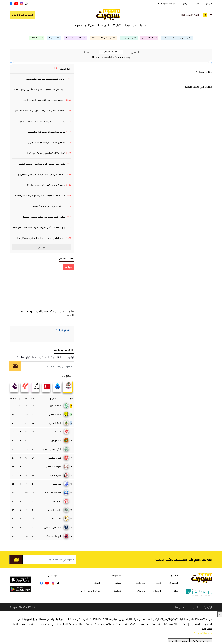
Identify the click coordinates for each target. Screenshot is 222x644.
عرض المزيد (42, 247)
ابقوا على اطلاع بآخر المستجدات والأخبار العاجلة (45, 357)
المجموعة (117, 576)
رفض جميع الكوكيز (179, 641)
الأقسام (175, 576)
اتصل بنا (197, 3)
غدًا (87, 52)
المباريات (143, 25)
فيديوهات (179, 607)
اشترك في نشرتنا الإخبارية (22, 15)
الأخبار (119, 25)
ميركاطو (89, 25)
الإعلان (185, 3)
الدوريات (105, 25)
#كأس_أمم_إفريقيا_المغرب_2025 (177, 38)
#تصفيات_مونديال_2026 (76, 38)
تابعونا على (54, 576)
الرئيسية (208, 607)
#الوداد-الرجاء (54, 38)
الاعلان (97, 583)
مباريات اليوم (111, 52)
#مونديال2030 (37, 38)
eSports (79, 25)
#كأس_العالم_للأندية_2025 (104, 38)
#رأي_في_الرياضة (129, 38)
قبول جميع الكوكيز (201, 641)
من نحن (209, 3)
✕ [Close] (220, 614)
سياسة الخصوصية (203, 633)
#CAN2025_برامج (149, 38)
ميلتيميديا (130, 25)
